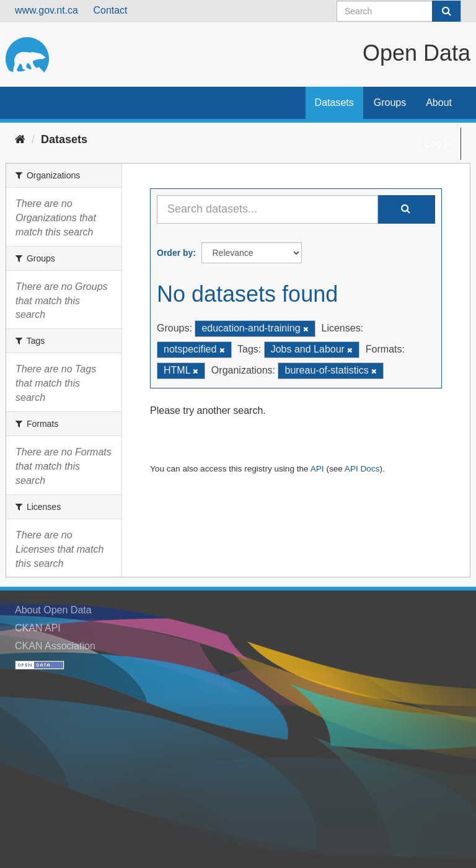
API (317, 469)
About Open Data (53, 610)
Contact (110, 10)
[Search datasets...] (267, 209)
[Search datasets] (399, 11)
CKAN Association (55, 646)
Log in (438, 143)
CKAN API (38, 628)
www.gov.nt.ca (46, 10)
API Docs (362, 469)
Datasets (334, 103)
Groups (390, 103)
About (439, 103)
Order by (175, 253)
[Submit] (446, 11)
